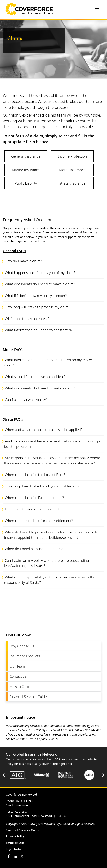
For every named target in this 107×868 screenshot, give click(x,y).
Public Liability (26, 183)
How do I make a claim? (23, 261)
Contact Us (18, 676)
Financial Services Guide (28, 697)
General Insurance (26, 156)
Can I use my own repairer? (26, 400)
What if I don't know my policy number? (36, 296)
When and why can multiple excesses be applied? (44, 430)
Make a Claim (20, 686)
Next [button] (103, 775)
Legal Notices (15, 849)
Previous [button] (4, 775)
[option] (18, 775)
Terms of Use (15, 843)
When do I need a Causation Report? (34, 549)
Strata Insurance (72, 183)
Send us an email (18, 805)
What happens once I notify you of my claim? (40, 273)
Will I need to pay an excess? (27, 319)
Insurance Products (25, 656)
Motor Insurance (72, 170)
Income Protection (72, 156)
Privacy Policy (15, 836)
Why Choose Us (22, 646)
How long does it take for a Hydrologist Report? (42, 486)
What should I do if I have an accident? (35, 377)
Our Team (17, 666)
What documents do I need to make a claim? (40, 284)
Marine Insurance (26, 170)
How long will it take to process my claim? (37, 307)
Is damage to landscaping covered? (33, 509)
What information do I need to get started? (39, 330)
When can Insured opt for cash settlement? (39, 521)
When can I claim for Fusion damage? (34, 498)
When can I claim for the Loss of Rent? (35, 475)
